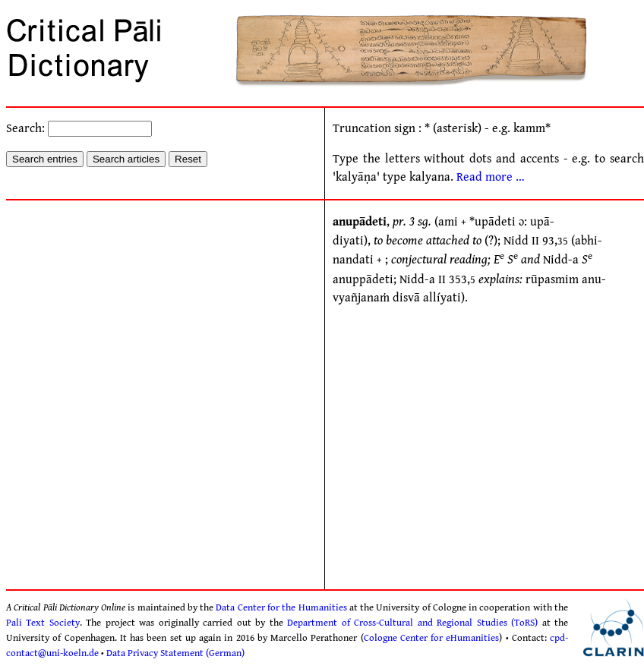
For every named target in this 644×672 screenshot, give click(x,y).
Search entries (45, 159)
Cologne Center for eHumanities (432, 638)
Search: (79, 129)
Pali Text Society (43, 623)
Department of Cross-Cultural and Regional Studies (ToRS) (412, 623)
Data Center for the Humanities (281, 607)
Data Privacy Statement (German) (175, 653)
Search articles (126, 159)
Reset (188, 159)
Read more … (491, 177)
